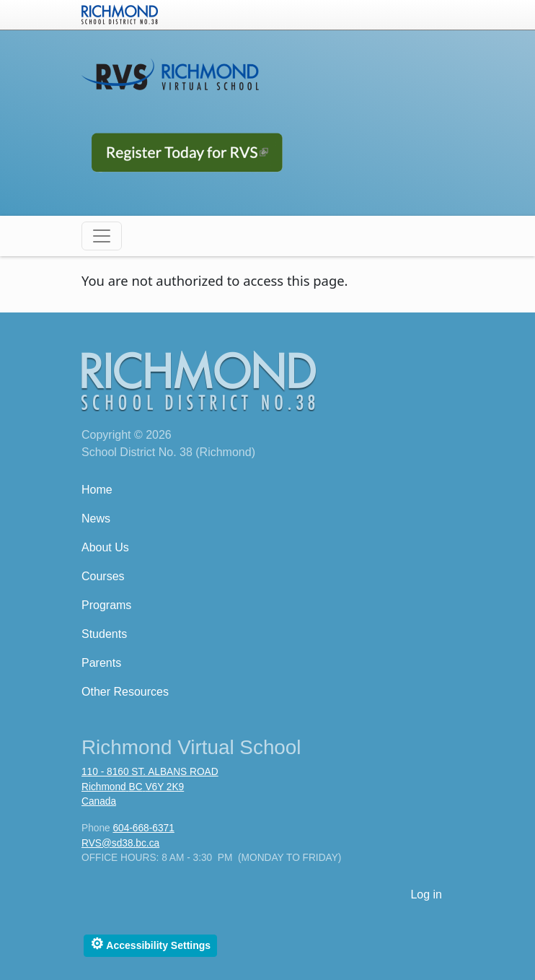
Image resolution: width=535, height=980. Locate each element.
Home (97, 490)
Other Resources (125, 692)
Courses (103, 576)
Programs (106, 605)
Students (104, 634)
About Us (105, 547)
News (96, 519)
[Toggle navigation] (102, 236)
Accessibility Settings (150, 944)
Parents (101, 663)
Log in (426, 894)
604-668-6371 (143, 828)
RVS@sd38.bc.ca (120, 843)
